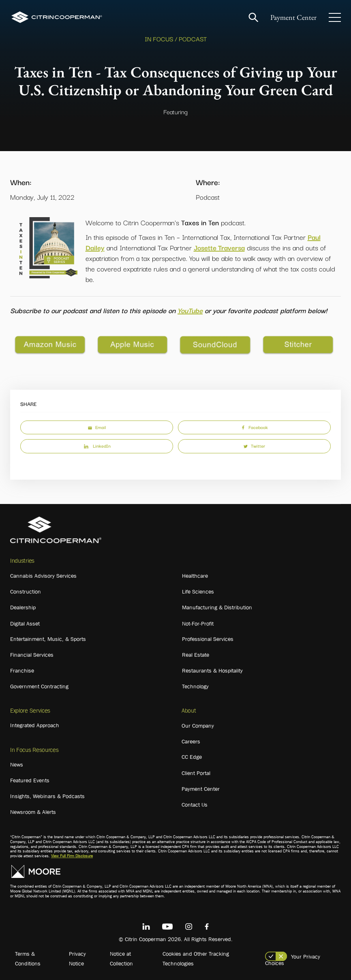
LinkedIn (97, 446)
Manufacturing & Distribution (217, 607)
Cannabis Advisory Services (43, 576)
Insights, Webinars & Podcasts (47, 796)
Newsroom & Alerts (33, 812)
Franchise (22, 670)
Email (97, 427)
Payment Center (293, 17)
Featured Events (30, 780)
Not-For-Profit (198, 623)
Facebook (255, 427)
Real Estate (196, 655)
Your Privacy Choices (293, 960)
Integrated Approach (35, 725)
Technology (195, 686)
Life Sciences (198, 591)
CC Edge (192, 757)
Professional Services (208, 639)
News (17, 764)
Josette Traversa (219, 247)
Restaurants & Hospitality (212, 670)
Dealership (23, 607)
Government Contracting (39, 686)
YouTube (190, 310)
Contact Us (195, 805)
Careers (191, 741)
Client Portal (196, 773)
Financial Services (32, 655)
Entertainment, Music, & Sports (48, 639)
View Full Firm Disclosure (72, 856)
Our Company (198, 726)
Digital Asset (25, 623)
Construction (26, 591)
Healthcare (195, 576)
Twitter (254, 446)
